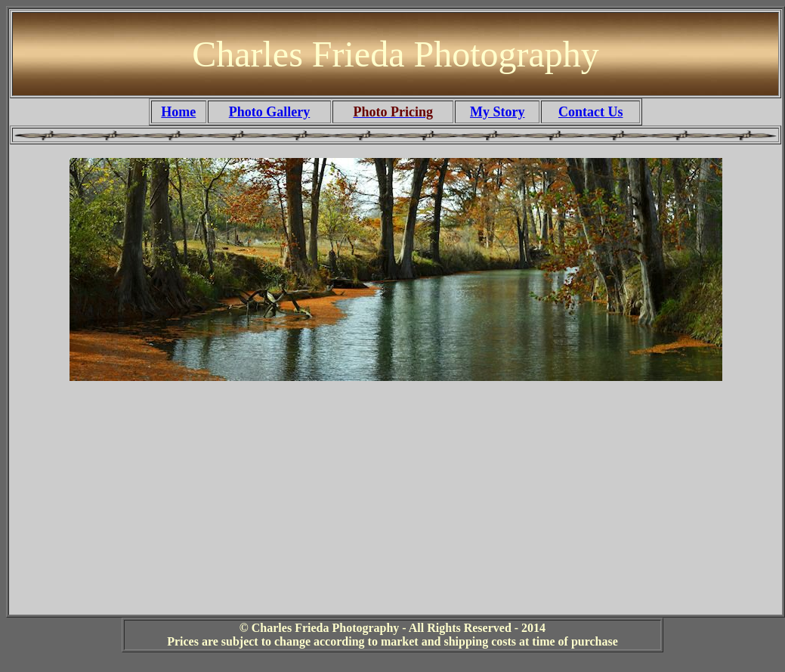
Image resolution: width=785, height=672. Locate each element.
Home (178, 112)
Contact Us (591, 112)
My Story (497, 112)
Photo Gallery (269, 112)
